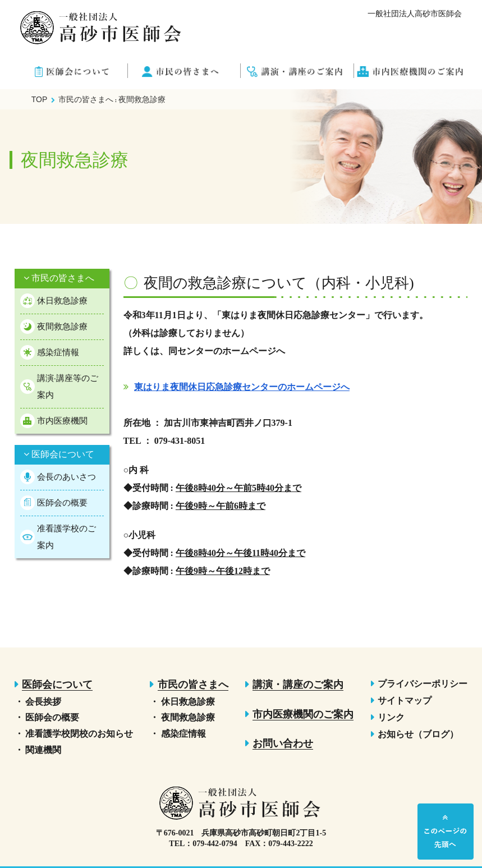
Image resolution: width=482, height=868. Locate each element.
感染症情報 (58, 352)
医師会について (59, 454)
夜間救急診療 (62, 326)
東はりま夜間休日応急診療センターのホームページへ (242, 387)
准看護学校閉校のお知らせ (79, 734)
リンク (391, 717)
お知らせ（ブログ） (418, 734)
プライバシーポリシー (423, 684)
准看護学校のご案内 (66, 537)
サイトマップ (405, 701)
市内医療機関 (62, 421)
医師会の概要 (62, 502)
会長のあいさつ (66, 477)
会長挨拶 (43, 702)
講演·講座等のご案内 (68, 386)
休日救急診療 (62, 300)
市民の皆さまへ (59, 278)
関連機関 (43, 750)
